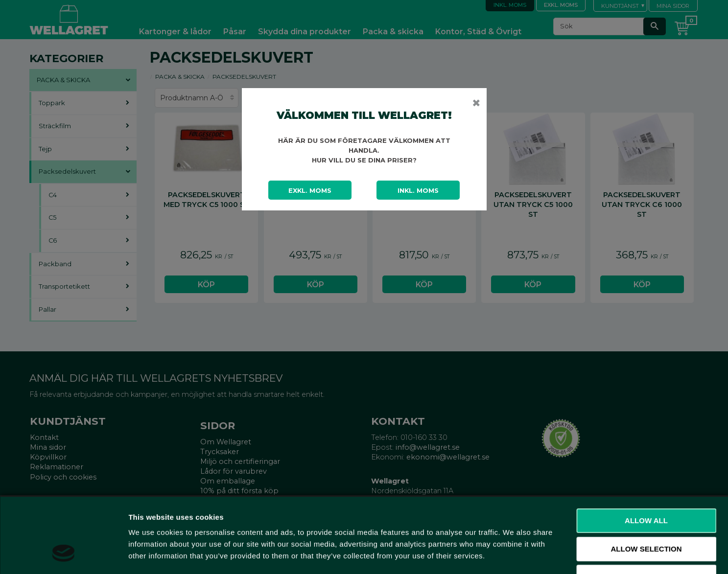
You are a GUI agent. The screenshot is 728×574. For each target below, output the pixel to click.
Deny (646, 512)
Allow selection (646, 484)
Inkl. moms (418, 190)
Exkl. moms (310, 190)
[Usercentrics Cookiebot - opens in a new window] (63, 555)
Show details (514, 555)
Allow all (646, 455)
